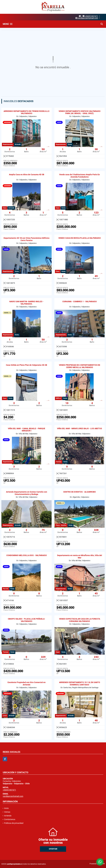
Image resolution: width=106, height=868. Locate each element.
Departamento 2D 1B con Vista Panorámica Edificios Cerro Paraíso (26, 239)
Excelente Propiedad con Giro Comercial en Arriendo (27, 684)
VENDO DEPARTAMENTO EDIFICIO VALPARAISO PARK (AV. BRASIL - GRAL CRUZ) (80, 112)
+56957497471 (91, 16)
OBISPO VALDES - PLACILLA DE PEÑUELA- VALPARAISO (27, 620)
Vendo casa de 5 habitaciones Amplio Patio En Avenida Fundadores (79, 176)
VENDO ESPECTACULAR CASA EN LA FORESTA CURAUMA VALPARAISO (80, 620)
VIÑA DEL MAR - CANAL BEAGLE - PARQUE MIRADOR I (26, 430)
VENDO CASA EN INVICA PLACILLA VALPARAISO (80, 238)
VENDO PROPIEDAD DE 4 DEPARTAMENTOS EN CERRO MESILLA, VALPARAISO (79, 366)
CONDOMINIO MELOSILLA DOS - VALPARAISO (27, 555)
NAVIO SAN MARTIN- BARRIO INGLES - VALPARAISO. (26, 303)
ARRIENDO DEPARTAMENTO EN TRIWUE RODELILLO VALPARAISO (26, 112)
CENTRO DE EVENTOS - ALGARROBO (79, 492)
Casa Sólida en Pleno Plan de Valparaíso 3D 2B (26, 365)
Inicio (6, 808)
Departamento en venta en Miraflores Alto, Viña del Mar (80, 557)
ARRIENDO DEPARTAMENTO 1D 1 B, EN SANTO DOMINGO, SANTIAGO (80, 684)
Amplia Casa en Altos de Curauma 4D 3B (27, 175)
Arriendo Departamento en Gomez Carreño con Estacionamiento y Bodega (27, 493)
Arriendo (8, 816)
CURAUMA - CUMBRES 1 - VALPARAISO (80, 301)
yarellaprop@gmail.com (13, 796)
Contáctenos (10, 819)
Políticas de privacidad (14, 823)
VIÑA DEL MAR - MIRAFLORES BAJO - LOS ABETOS (79, 428)
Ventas (7, 812)
